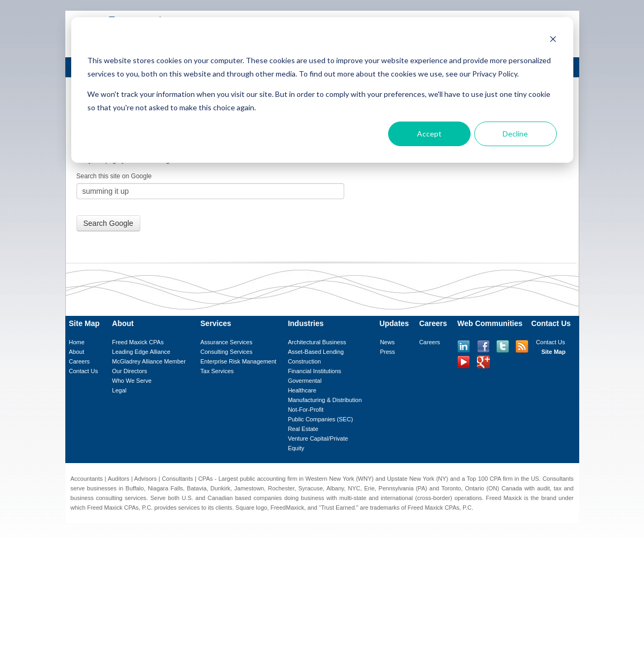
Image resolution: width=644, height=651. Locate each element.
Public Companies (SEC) (321, 419)
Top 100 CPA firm (490, 479)
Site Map (553, 352)
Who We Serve (132, 381)
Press (388, 352)
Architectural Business (317, 342)
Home (77, 342)
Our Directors (129, 371)
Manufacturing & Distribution (325, 400)
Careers (79, 361)
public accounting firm (268, 479)
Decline (515, 134)
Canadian (220, 498)
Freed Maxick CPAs (138, 342)
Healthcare (302, 390)
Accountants (87, 479)
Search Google (108, 223)
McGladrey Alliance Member (149, 361)
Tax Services (217, 371)
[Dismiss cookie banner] (553, 40)
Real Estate (303, 429)
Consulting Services (226, 352)
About (77, 352)
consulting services (121, 498)
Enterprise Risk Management (238, 361)
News (388, 342)
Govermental (305, 381)
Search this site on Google (114, 176)
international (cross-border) (416, 498)
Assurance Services (226, 342)
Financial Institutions (315, 371)
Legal (119, 390)
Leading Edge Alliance (141, 352)
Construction (305, 361)
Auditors (118, 479)
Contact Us (84, 371)
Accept (429, 134)
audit (543, 488)
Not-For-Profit (306, 410)
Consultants (177, 479)
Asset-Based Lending (316, 352)
